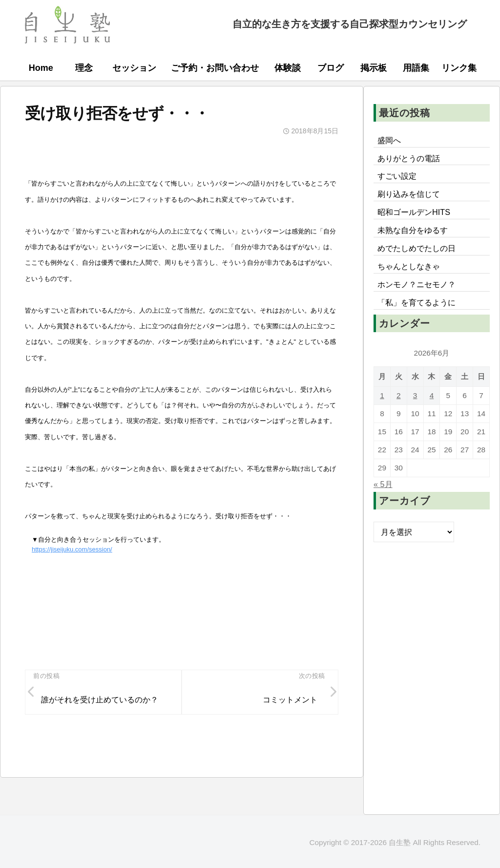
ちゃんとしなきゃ (409, 266)
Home (41, 68)
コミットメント (290, 699)
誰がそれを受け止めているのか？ (100, 699)
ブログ (331, 68)
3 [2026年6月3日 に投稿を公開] (415, 395)
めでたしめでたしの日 (417, 248)
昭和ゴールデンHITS (414, 212)
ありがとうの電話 (409, 158)
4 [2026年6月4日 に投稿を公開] (432, 395)
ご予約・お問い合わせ (215, 68)
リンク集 (459, 68)
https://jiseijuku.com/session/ (72, 549)
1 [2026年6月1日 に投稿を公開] (382, 395)
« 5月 (383, 484)
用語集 (416, 68)
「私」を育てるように (417, 302)
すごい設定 (397, 176)
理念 (84, 68)
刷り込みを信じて (409, 194)
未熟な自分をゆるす (413, 230)
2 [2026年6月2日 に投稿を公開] (399, 395)
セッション (134, 68)
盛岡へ (389, 140)
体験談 (288, 68)
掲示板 (374, 68)
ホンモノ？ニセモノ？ (417, 284)
